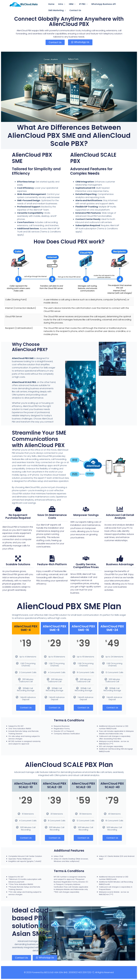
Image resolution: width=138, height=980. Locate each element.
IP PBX (83, 4)
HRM (72, 4)
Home (51, 4)
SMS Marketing (57, 10)
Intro (62, 4)
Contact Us (75, 10)
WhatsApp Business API (104, 4)
